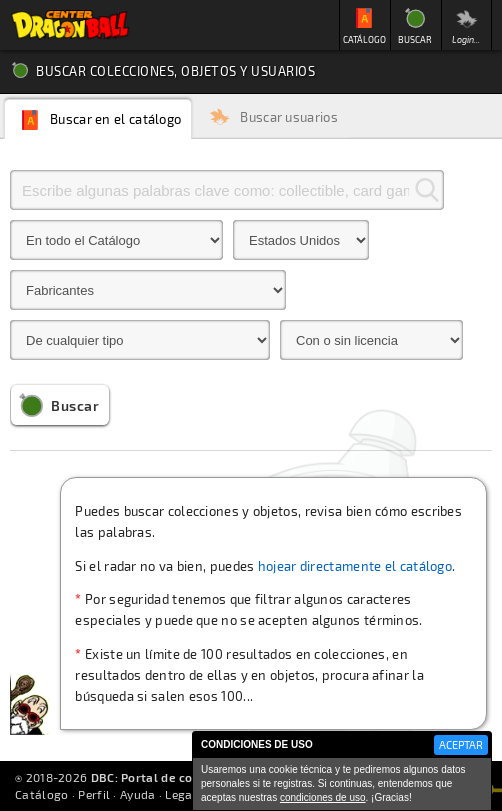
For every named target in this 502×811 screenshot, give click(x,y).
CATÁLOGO (364, 39)
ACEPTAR (461, 744)
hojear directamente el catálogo (355, 566)
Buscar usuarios (289, 117)
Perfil (94, 794)
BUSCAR (415, 39)
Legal (181, 794)
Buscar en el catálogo (115, 119)
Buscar (75, 405)
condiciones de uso (323, 797)
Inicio (70, 25)
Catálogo (41, 794)
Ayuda (138, 794)
